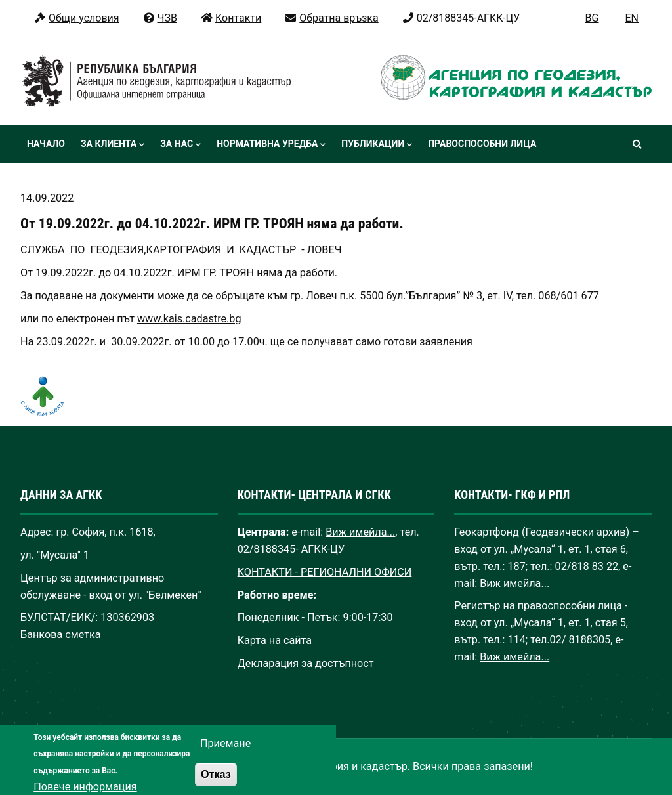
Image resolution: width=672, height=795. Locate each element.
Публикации (377, 145)
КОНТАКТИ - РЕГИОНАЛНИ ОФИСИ (325, 572)
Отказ (216, 783)
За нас (180, 145)
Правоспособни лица (482, 144)
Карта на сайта (275, 640)
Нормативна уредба (271, 145)
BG (592, 18)
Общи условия (76, 18)
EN (632, 18)
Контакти (231, 18)
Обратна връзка (331, 18)
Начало (46, 144)
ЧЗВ (160, 18)
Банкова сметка (61, 634)
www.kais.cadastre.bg (189, 319)
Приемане (225, 752)
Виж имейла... (360, 532)
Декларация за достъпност (306, 663)
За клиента (113, 145)
